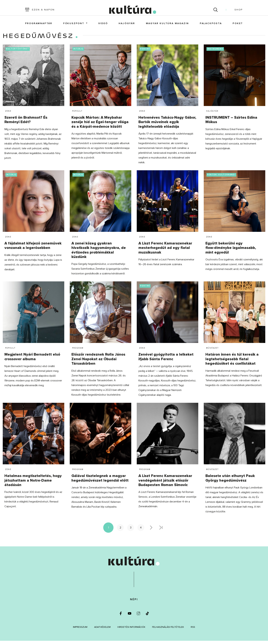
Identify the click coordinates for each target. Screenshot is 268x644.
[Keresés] (216, 11)
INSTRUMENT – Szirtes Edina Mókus (231, 123)
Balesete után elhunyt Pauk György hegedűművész (230, 481)
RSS (193, 630)
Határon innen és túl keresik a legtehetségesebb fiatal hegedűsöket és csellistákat (232, 362)
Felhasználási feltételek (168, 630)
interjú (78, 52)
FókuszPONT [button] (74, 25)
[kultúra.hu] (133, 11)
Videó (103, 25)
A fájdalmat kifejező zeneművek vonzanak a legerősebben (33, 249)
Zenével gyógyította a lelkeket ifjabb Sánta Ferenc (166, 360)
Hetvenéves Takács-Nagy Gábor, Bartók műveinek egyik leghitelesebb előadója (167, 125)
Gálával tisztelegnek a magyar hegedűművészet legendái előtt (100, 481)
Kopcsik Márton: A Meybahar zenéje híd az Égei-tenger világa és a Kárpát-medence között (100, 125)
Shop (239, 11)
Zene (8, 114)
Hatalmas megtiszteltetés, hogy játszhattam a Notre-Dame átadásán (33, 484)
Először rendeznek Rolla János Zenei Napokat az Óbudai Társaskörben (98, 362)
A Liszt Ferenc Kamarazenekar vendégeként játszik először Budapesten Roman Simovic (165, 484)
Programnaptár (39, 25)
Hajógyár (127, 25)
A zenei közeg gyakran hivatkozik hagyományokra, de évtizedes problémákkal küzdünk (99, 253)
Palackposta (211, 25)
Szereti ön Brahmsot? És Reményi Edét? (26, 123)
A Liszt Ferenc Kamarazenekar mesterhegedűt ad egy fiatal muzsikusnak (165, 251)
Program (78, 351)
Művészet (213, 351)
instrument (215, 52)
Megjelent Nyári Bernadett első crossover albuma (32, 360)
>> (161, 531)
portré (145, 52)
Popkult (77, 114)
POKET (238, 25)
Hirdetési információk (131, 630)
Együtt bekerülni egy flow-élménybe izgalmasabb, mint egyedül (231, 251)
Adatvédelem (102, 630)
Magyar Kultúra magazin (167, 25)
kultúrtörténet (18, 52)
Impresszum (80, 630)
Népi (134, 602)
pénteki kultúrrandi (221, 178)
